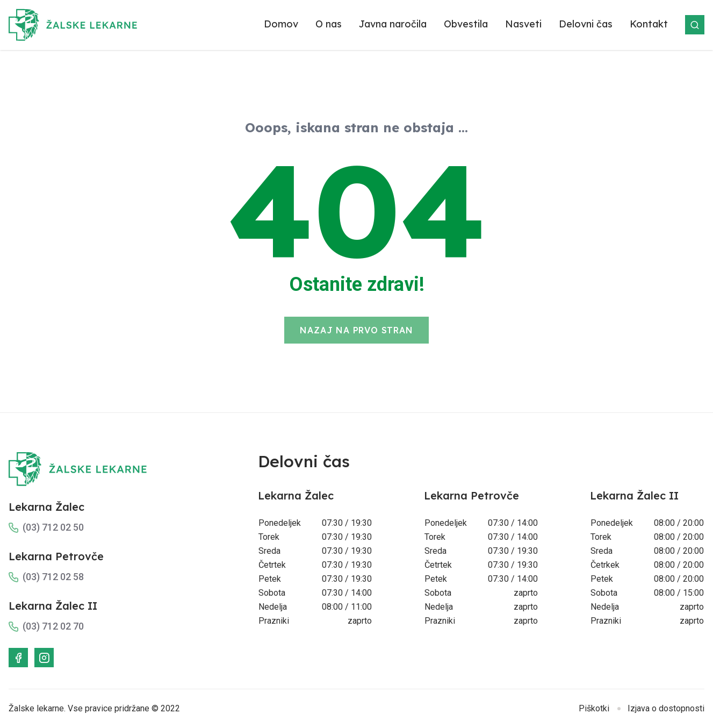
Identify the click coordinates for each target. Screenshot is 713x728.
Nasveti (523, 24)
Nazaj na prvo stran (356, 330)
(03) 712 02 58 (53, 577)
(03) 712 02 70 (53, 626)
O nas (329, 24)
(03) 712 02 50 (53, 527)
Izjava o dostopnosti (666, 708)
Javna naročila (393, 24)
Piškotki (594, 708)
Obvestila (466, 24)
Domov (281, 24)
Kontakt (649, 24)
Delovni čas (586, 24)
